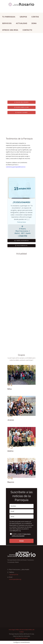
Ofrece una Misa (10, 30)
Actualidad (21, 23)
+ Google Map (23, 236)
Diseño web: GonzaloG (21, 638)
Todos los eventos (21, 241)
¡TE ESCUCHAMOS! (21, 202)
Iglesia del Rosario (21, 102)
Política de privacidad (22, 630)
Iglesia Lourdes (21, 112)
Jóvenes (11, 420)
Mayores (11, 482)
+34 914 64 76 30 (14, 575)
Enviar (22, 541)
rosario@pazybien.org (15, 579)
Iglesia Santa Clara (22, 107)
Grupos (23, 17)
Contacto (27, 30)
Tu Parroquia (9, 17)
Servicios (7, 23)
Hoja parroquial (21, 246)
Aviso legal (12, 630)
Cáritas (35, 17)
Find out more (21, 222)
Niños (10, 389)
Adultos (10, 451)
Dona (34, 23)
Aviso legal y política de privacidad (21, 535)
